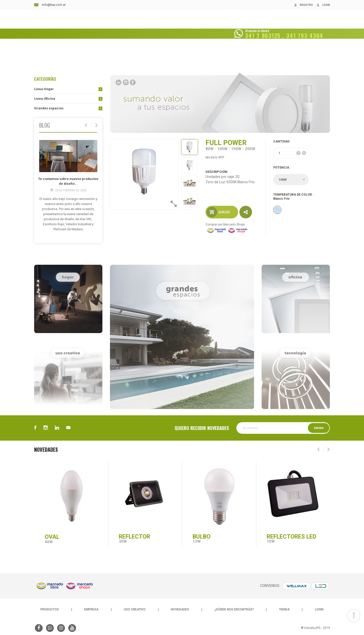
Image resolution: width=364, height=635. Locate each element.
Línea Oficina (45, 99)
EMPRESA (104, 27)
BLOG (124, 27)
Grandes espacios (49, 108)
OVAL (52, 537)
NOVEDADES (146, 27)
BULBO (202, 537)
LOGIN (319, 609)
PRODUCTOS (50, 609)
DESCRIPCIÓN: (217, 171)
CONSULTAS (230, 27)
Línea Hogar (44, 89)
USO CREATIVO (135, 609)
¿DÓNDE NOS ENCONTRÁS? (188, 27)
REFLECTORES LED (291, 537)
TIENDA (284, 609)
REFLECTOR (134, 537)
